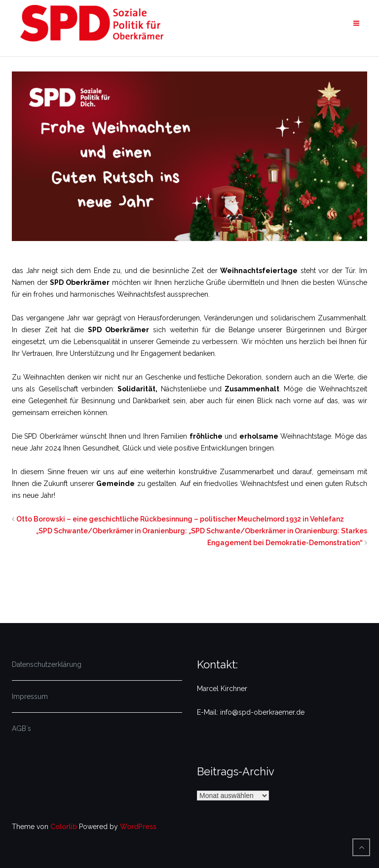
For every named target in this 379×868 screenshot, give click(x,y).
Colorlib (64, 827)
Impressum (30, 696)
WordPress (138, 827)
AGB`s (21, 729)
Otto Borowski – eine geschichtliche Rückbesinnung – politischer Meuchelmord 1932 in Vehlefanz (180, 519)
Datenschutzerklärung (47, 664)
